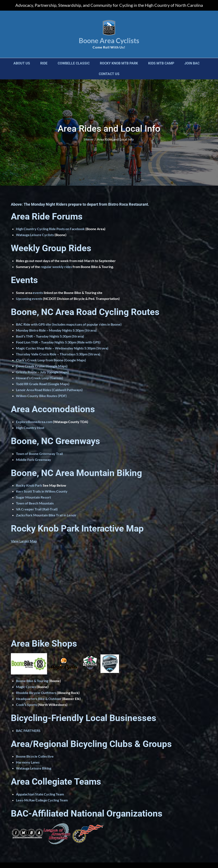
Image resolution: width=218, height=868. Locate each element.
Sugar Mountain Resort (33, 497)
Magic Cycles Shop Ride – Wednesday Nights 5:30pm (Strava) (62, 348)
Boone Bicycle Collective (35, 756)
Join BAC (192, 63)
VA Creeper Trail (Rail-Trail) (37, 509)
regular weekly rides (56, 267)
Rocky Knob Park (29, 485)
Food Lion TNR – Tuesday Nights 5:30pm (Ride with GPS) (58, 342)
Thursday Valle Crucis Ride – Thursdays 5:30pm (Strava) (58, 354)
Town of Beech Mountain (35, 503)
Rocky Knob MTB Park (119, 63)
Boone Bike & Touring (32, 681)
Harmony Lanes (28, 762)
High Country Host (30, 428)
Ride (44, 63)
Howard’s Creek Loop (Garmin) (39, 378)
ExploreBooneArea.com (34, 422)
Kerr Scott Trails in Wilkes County (42, 491)
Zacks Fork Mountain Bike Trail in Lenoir (46, 515)
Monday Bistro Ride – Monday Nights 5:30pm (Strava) (56, 330)
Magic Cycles (26, 687)
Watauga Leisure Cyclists (35, 235)
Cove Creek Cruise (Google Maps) (42, 366)
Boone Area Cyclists (109, 41)
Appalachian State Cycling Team (40, 794)
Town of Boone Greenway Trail (39, 454)
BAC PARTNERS (28, 730)
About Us (22, 63)
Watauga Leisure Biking (34, 768)
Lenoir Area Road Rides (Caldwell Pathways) (49, 390)
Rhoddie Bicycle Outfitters (36, 693)
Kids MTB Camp (161, 63)
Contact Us (109, 74)
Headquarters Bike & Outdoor (39, 699)
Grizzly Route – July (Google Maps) (42, 372)
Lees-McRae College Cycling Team (42, 800)
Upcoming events (29, 299)
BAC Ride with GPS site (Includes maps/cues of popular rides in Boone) (69, 324)
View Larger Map (24, 541)
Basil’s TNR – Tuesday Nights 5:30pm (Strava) (50, 336)
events (38, 293)
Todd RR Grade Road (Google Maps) (43, 384)
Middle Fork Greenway (34, 460)
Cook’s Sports (27, 705)
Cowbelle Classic (74, 63)
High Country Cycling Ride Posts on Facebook (50, 229)
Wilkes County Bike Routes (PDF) (41, 396)
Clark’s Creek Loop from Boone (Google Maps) (51, 360)
